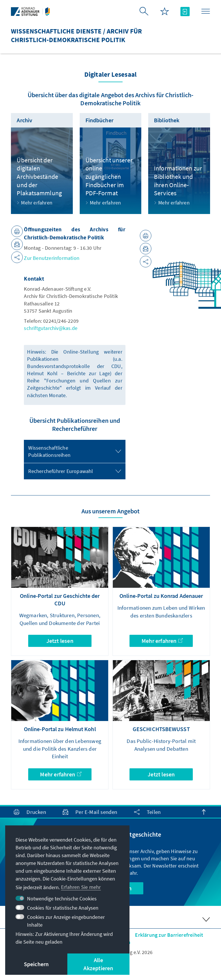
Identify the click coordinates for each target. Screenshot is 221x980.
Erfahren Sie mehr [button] (81, 887)
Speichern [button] (36, 964)
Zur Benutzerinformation (52, 258)
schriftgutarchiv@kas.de (51, 328)
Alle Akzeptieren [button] (98, 964)
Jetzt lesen (60, 641)
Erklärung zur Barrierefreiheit (169, 935)
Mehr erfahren (162, 641)
